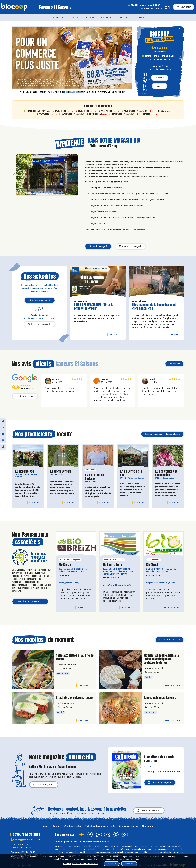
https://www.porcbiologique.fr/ (161, 583)
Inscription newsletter (149, 811)
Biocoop (140, 18)
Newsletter (184, 7)
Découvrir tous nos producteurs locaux (162, 434)
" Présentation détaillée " (135, 230)
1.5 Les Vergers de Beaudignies (168, 473)
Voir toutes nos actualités (40, 300)
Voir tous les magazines (44, 784)
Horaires (160, 86)
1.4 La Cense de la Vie (133, 473)
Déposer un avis (25, 396)
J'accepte (129, 864)
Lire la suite (115, 334)
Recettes (90, 18)
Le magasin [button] (58, 18)
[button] (14, 61)
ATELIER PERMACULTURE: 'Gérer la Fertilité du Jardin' (94, 307)
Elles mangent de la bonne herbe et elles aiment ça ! (154, 307)
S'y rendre (160, 78)
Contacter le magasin (130, 246)
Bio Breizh (65, 565)
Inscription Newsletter (40, 324)
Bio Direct (152, 565)
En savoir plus (84, 607)
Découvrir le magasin (98, 246)
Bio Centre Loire (112, 565)
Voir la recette (85, 685)
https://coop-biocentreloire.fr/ (117, 585)
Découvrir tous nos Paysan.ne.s (30, 602)
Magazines (125, 18)
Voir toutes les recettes (170, 640)
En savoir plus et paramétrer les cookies (80, 864)
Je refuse (112, 864)
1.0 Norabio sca (24, 471)
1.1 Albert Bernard (61, 471)
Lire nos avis (174, 364)
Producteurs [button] (106, 18)
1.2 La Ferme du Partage (98, 477)
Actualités (75, 18)
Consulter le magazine (160, 783)
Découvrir (34, 503)
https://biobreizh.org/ (69, 583)
